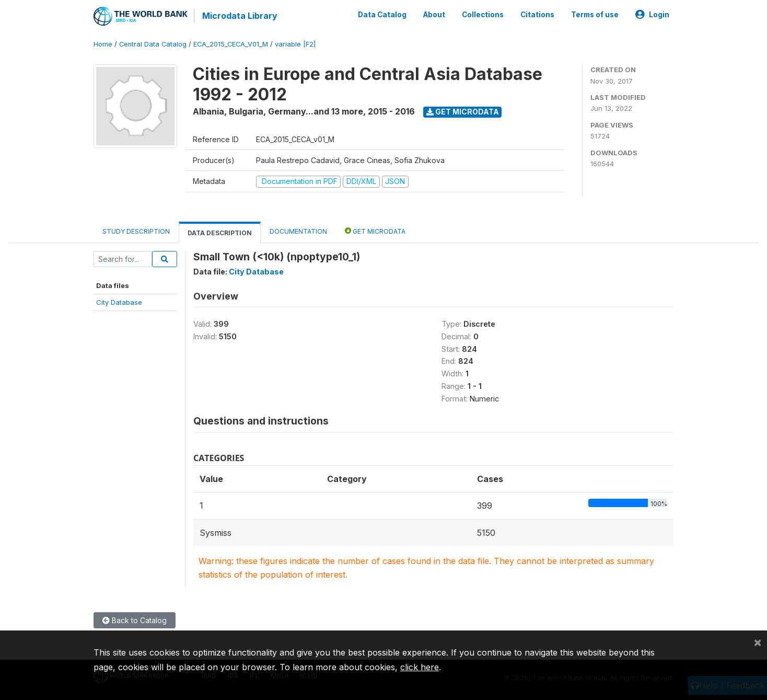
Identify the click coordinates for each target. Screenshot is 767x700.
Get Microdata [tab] (375, 231)
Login (652, 15)
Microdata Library (240, 16)
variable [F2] (295, 44)
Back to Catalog (135, 620)
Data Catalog (382, 15)
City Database (119, 302)
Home (103, 44)
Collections (483, 15)
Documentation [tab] (298, 231)
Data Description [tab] (220, 233)
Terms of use (595, 15)
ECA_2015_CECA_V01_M (231, 44)
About (434, 15)
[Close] (758, 642)
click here (420, 667)
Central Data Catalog (153, 44)
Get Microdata (463, 112)
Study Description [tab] (136, 231)
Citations (537, 15)
